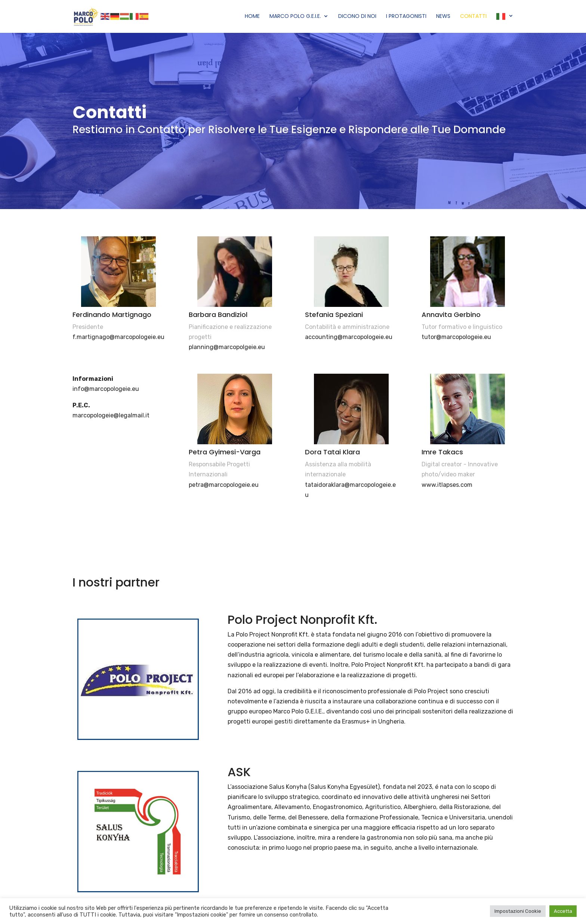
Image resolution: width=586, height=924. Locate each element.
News (443, 17)
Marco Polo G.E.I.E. (295, 17)
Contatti (473, 17)
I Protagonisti (406, 17)
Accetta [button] (563, 911)
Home (252, 17)
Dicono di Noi (357, 17)
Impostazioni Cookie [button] (518, 911)
